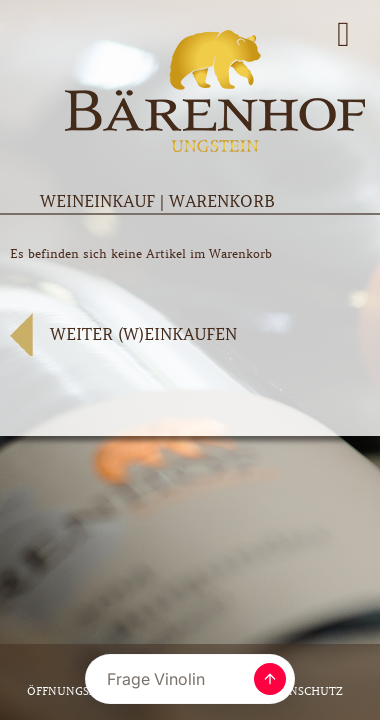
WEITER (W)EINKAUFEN (143, 334)
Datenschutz (301, 691)
